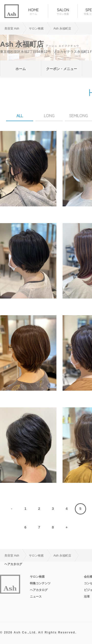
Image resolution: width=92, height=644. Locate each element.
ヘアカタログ (39, 590)
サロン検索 (37, 577)
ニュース (36, 597)
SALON (63, 12)
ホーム (21, 69)
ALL (20, 116)
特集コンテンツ (40, 583)
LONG (49, 116)
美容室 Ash (12, 29)
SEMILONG (79, 116)
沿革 (87, 597)
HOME (33, 12)
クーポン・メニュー (62, 69)
